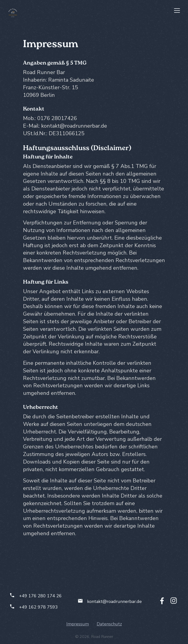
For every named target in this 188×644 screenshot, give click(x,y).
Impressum (78, 624)
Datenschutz (109, 624)
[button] (177, 11)
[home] (13, 13)
